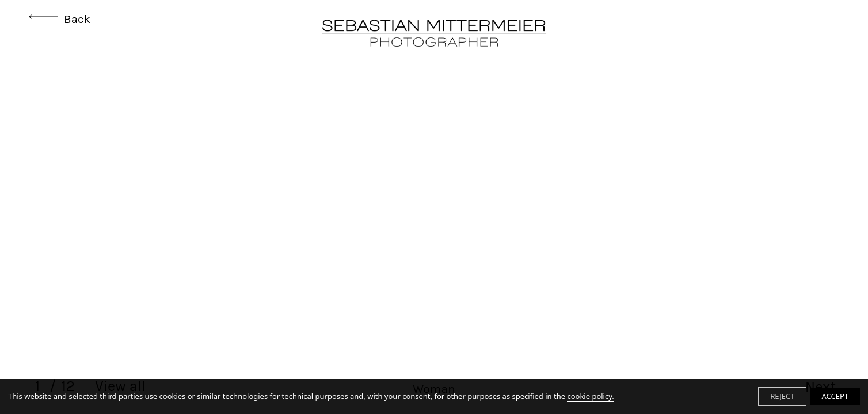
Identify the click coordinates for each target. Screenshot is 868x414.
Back (60, 19)
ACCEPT (835, 396)
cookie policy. (590, 396)
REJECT (782, 396)
